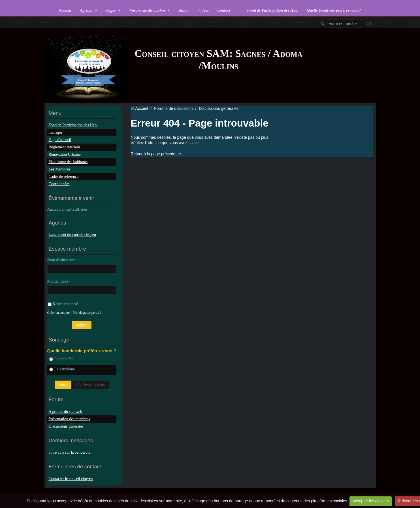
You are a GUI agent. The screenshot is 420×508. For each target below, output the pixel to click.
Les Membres (60, 169)
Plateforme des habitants (68, 162)
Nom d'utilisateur (61, 260)
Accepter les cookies (370, 501)
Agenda (86, 10)
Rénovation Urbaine (65, 154)
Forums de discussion (147, 10)
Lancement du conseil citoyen (73, 235)
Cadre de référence (64, 177)
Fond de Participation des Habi (273, 10)
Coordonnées (59, 184)
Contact (224, 10)
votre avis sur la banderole (70, 452)
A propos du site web (65, 412)
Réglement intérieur (65, 147)
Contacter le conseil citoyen (71, 479)
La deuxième (62, 369)
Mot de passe (58, 281)
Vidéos (203, 10)
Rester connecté (63, 304)
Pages (111, 10)
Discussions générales (66, 426)
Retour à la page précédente (156, 154)
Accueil (65, 10)
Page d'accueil (60, 140)
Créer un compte (58, 313)
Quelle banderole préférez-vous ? (334, 10)
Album (184, 10)
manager (56, 132)
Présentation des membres (69, 419)
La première (61, 359)
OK (369, 24)
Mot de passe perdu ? (87, 313)
